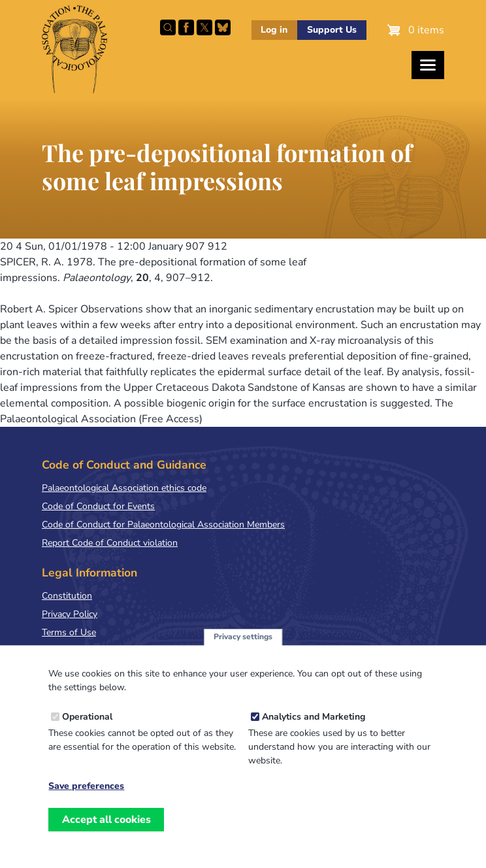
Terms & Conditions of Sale (98, 651)
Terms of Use (69, 632)
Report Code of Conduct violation (110, 543)
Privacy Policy (70, 614)
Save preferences (86, 801)
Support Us (332, 30)
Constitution (67, 596)
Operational (87, 732)
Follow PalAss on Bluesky (223, 27)
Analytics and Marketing (314, 732)
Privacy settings (243, 652)
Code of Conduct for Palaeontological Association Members (163, 525)
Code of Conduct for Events (98, 506)
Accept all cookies (106, 834)
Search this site (168, 27)
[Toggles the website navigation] (428, 65)
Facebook (186, 27)
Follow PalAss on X (204, 27)
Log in (274, 30)
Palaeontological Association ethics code (124, 488)
